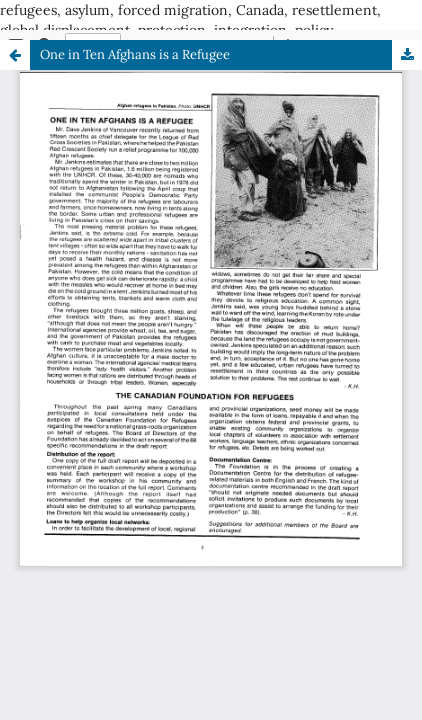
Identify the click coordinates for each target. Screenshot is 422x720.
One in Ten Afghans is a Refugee (135, 54)
